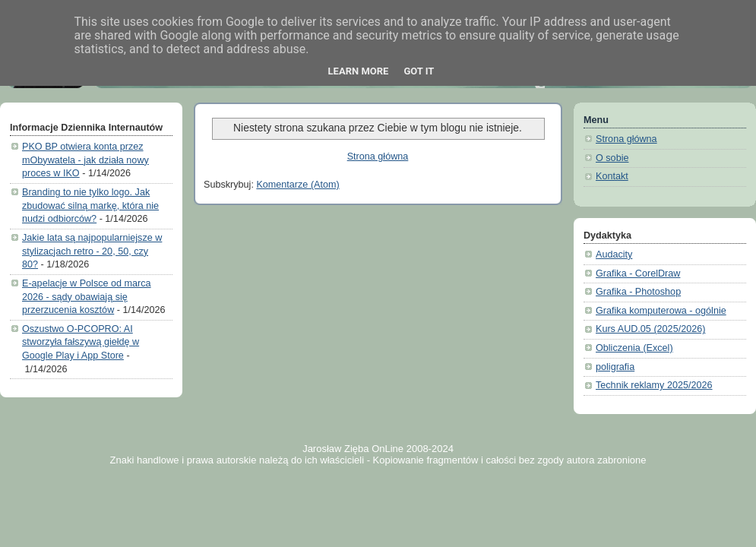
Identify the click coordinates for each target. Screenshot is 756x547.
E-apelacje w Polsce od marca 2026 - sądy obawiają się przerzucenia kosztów (87, 297)
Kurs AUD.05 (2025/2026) (650, 329)
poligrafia (615, 367)
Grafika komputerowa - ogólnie (661, 311)
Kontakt (612, 176)
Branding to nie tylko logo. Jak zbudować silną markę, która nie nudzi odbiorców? (90, 206)
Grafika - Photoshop (638, 292)
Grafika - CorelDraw (638, 273)
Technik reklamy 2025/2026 (654, 385)
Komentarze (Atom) (297, 185)
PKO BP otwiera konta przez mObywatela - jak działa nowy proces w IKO (85, 160)
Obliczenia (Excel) (634, 348)
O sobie (612, 158)
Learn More (359, 71)
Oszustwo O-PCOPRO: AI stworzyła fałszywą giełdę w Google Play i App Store (81, 342)
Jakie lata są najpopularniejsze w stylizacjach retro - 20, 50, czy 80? (92, 251)
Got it (419, 71)
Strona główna (378, 157)
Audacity (614, 255)
